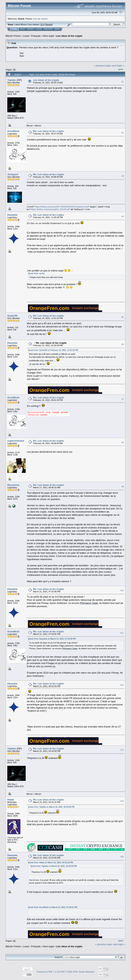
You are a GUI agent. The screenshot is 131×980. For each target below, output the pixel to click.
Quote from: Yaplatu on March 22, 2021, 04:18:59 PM (51, 807)
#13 (122, 750)
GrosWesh (13, 131)
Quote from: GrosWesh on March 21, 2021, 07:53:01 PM (53, 907)
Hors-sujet (48, 36)
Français (36, 36)
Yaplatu (12, 80)
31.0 (42, 25)
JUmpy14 (13, 174)
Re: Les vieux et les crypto (49, 131)
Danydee (12, 215)
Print (121, 69)
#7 (123, 399)
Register (48, 29)
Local (26, 36)
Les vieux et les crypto (69, 36)
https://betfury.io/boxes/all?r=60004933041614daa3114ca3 (62, 207)
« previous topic (102, 66)
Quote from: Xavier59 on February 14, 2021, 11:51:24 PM (53, 350)
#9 (123, 487)
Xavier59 (12, 316)
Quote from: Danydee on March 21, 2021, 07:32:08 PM (52, 639)
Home (14, 29)
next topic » (118, 66)
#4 (123, 216)
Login (39, 29)
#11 (122, 633)
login (35, 19)
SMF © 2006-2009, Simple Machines (77, 972)
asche (42, 273)
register (44, 19)
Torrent (49, 25)
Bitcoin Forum (13, 36)
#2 (123, 133)
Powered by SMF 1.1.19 (48, 972)
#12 (122, 685)
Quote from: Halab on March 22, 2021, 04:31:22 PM (51, 863)
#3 (123, 176)
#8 (123, 442)
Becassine (13, 485)
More (57, 29)
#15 (122, 857)
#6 (123, 344)
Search (31, 29)
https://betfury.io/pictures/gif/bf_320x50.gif (50, 209)
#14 (122, 801)
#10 (122, 590)
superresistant (16, 441)
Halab (11, 800)
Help (23, 29)
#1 (123, 82)
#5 (123, 317)
